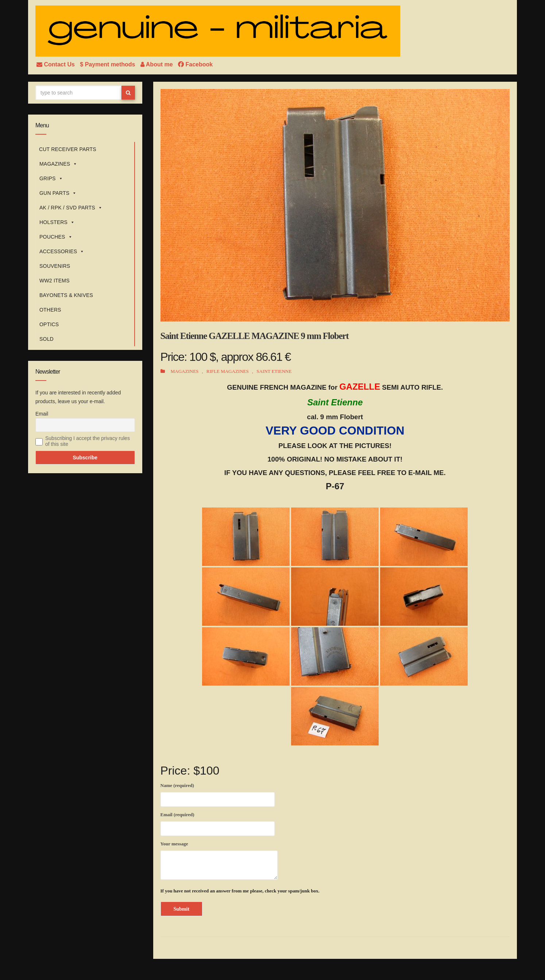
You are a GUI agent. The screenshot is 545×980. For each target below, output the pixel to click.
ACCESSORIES (62, 251)
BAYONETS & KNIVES (66, 295)
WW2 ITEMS (55, 281)
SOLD (47, 339)
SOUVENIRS (55, 266)
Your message (219, 860)
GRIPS (51, 178)
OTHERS (50, 310)
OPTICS (49, 324)
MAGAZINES (58, 164)
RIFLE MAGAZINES (228, 371)
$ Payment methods (108, 64)
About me (157, 64)
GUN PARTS (58, 193)
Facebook (195, 64)
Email (42, 414)
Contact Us (56, 64)
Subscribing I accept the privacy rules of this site (88, 441)
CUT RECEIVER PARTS (68, 149)
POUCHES (56, 237)
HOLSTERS (57, 222)
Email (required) (218, 823)
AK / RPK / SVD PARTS (71, 208)
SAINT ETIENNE (274, 371)
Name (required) (218, 794)
